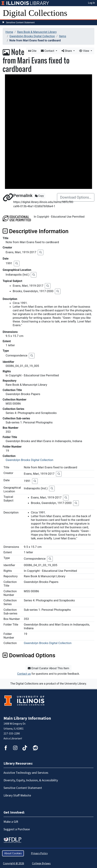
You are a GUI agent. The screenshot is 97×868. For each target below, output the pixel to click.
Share (67, 51)
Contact (48, 51)
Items (62, 36)
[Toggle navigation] (92, 13)
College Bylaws (41, 863)
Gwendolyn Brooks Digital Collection (32, 36)
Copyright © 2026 (14, 863)
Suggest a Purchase (17, 829)
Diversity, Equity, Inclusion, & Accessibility (31, 780)
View (85, 51)
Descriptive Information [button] (36, 231)
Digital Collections (35, 13)
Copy (39, 196)
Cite (32, 51)
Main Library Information (27, 718)
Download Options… (76, 197)
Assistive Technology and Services (26, 773)
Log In (92, 3)
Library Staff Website (17, 795)
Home (9, 32)
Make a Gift (11, 822)
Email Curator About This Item (48, 668)
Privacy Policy (39, 853)
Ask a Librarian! (13, 738)
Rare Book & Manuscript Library (37, 32)
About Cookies (13, 853)
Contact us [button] (24, 674)
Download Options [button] (29, 655)
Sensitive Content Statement (20, 22)
